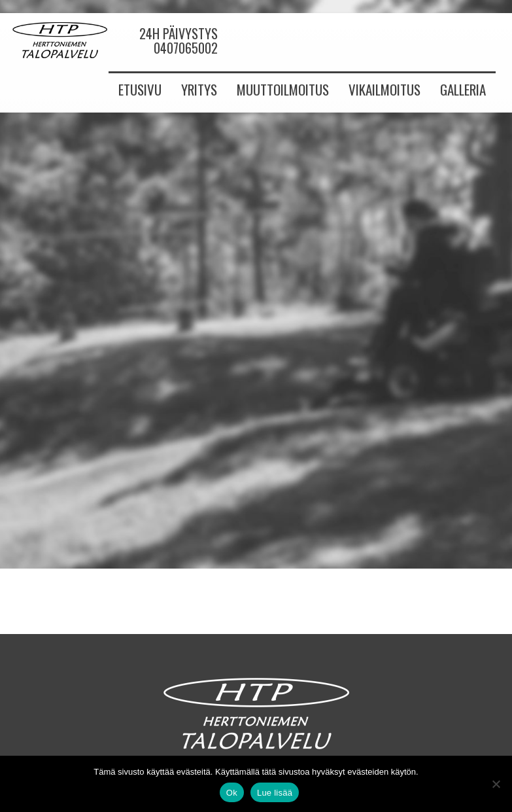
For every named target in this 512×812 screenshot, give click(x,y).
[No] (496, 784)
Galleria (463, 89)
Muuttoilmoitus (283, 89)
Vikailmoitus (384, 89)
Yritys (199, 89)
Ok (232, 793)
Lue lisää (275, 793)
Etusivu (140, 89)
